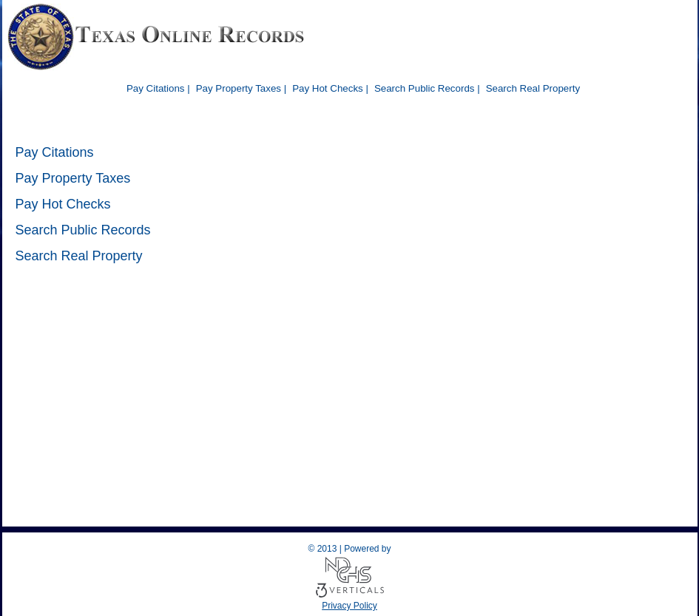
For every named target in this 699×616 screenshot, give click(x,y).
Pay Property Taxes (73, 178)
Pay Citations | (158, 88)
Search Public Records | (427, 88)
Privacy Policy (349, 606)
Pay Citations (55, 152)
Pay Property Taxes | (242, 88)
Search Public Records (83, 230)
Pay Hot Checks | (330, 88)
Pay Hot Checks (63, 204)
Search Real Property (533, 88)
